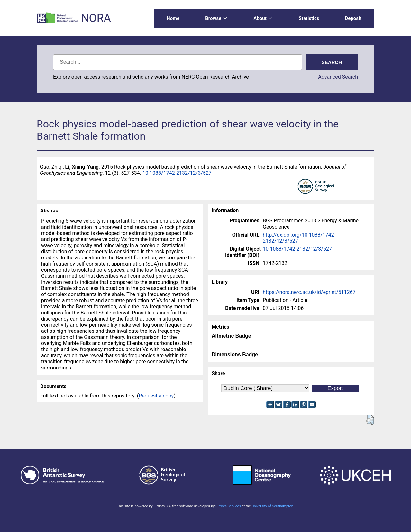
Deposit (353, 18)
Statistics (309, 18)
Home (173, 18)
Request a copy (156, 396)
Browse (216, 18)
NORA (96, 18)
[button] (370, 420)
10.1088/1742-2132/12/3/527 (177, 173)
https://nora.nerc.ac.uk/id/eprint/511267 (309, 292)
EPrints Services (228, 506)
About (263, 18)
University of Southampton (272, 506)
